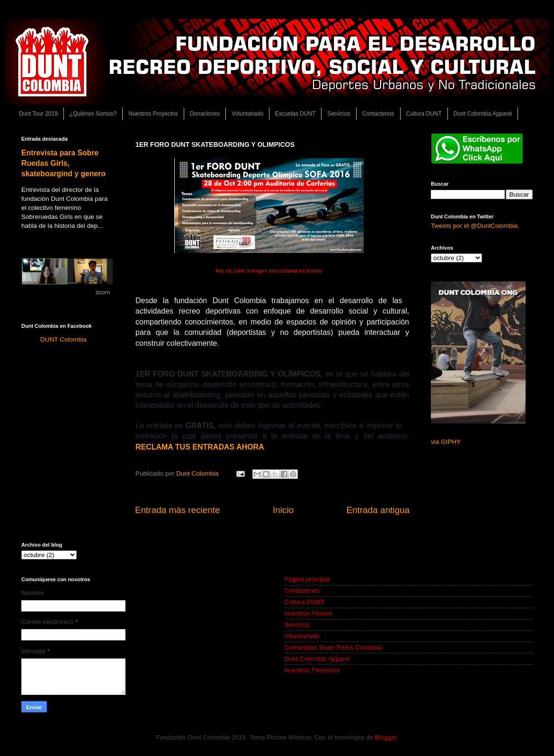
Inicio (283, 510)
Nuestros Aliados (308, 613)
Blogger (385, 737)
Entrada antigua (378, 510)
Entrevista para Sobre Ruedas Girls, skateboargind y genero (63, 163)
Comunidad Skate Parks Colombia (333, 647)
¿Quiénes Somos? (93, 114)
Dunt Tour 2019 (38, 114)
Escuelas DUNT (295, 114)
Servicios (339, 114)
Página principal (307, 579)
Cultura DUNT (424, 114)
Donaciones (205, 114)
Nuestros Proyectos (153, 114)
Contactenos (378, 114)
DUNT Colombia (63, 339)
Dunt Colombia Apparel (483, 114)
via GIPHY (446, 442)
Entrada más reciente (178, 510)
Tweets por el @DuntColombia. (475, 226)
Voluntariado (247, 114)
